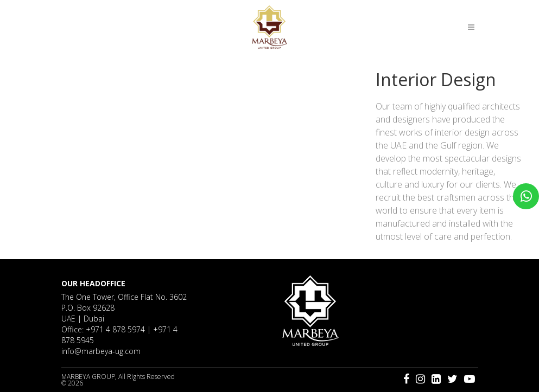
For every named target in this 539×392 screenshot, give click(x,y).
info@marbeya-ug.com (101, 351)
